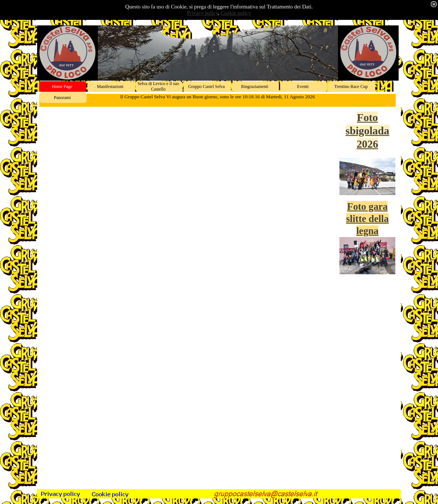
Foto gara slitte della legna (367, 219)
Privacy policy (202, 13)
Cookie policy (236, 13)
